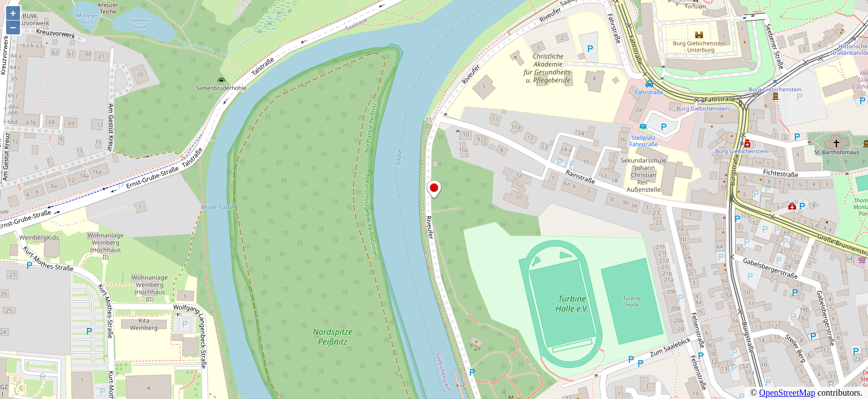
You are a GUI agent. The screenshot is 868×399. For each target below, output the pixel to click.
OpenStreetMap (787, 393)
